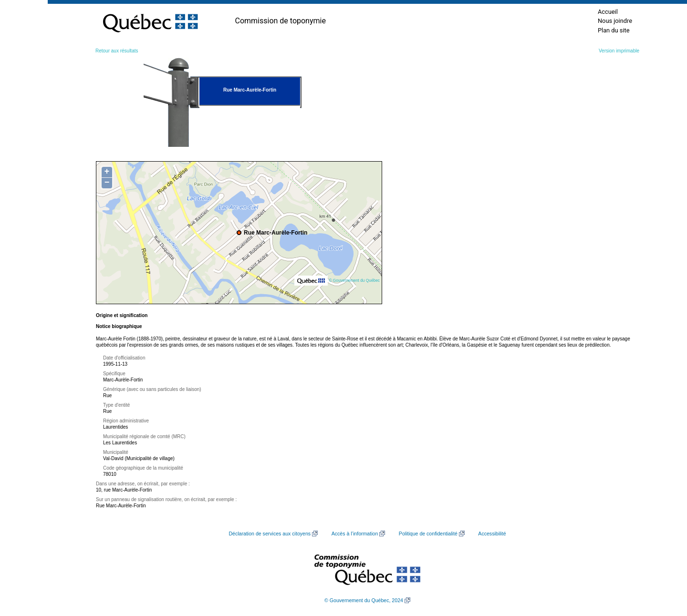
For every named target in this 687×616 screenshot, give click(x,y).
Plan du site (614, 30)
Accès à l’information (355, 534)
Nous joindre (615, 21)
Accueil (608, 12)
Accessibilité (492, 534)
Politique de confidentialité (428, 534)
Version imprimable (619, 51)
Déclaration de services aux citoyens (270, 534)
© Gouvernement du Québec (354, 280)
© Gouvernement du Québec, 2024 (364, 600)
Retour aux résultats (117, 51)
